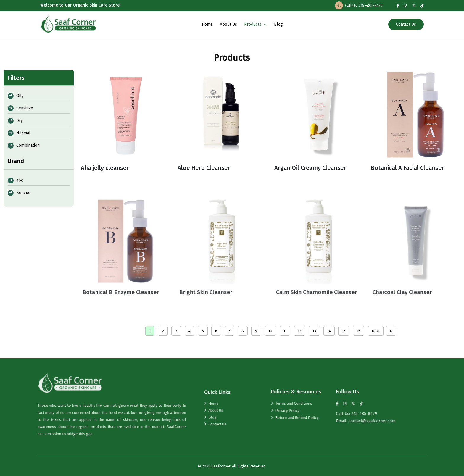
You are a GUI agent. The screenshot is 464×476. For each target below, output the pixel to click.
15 (344, 331)
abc (15, 180)
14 (329, 331)
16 (359, 331)
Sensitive (20, 108)
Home (207, 24)
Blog (278, 24)
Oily (16, 96)
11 (285, 331)
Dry (15, 121)
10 (270, 331)
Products (256, 24)
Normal (19, 133)
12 (299, 331)
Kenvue (19, 193)
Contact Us (406, 24)
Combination (24, 146)
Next (376, 331)
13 (314, 331)
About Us (228, 24)
